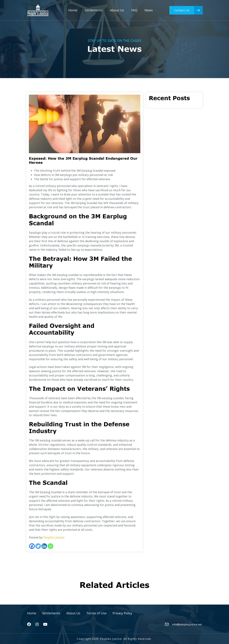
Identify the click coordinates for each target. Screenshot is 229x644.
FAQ (134, 10)
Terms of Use (96, 613)
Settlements (94, 10)
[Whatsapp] (50, 546)
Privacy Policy (122, 613)
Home (73, 10)
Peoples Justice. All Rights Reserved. (126, 639)
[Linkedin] (44, 546)
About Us (117, 10)
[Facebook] (32, 546)
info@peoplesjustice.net (187, 624)
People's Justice (54, 537)
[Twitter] (38, 546)
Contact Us (188, 10)
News (149, 10)
